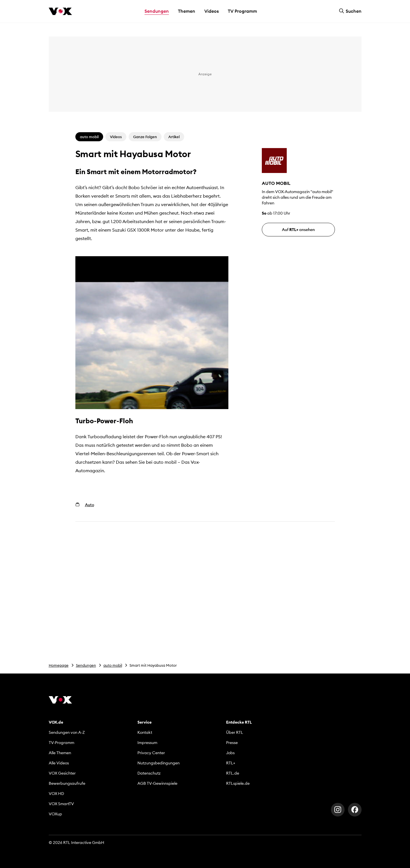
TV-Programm (61, 743)
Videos (212, 11)
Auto (90, 505)
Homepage (59, 665)
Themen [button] (187, 11)
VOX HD (56, 794)
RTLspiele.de (238, 783)
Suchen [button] (350, 11)
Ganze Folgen (145, 137)
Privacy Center (151, 753)
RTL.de (233, 773)
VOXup (55, 814)
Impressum (147, 743)
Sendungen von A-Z (67, 732)
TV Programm (242, 11)
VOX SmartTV (61, 804)
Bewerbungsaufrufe (67, 783)
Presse (232, 743)
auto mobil (113, 665)
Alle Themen (60, 753)
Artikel (174, 137)
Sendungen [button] (157, 11)
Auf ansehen (298, 230)
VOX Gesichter (62, 773)
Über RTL (235, 732)
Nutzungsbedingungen (159, 763)
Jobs (230, 753)
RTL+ (231, 763)
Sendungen (86, 665)
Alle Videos (59, 763)
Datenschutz (149, 773)
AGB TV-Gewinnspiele (157, 783)
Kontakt (145, 732)
